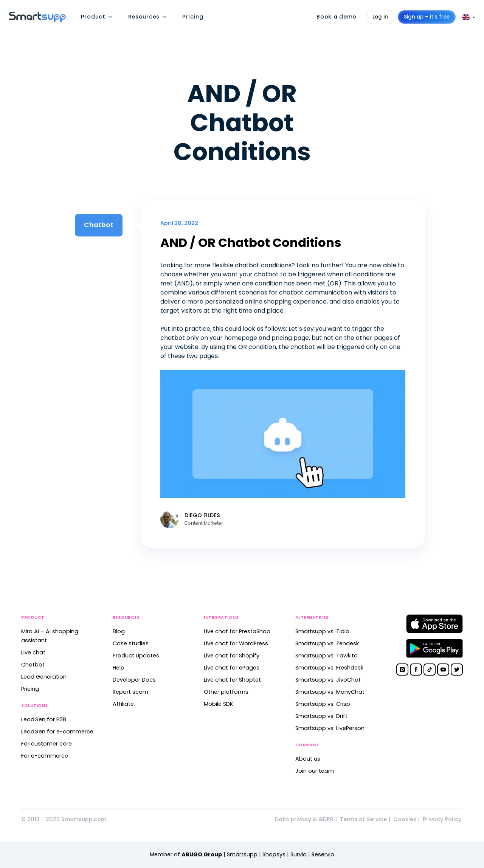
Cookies (405, 819)
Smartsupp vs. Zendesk (327, 643)
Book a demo (337, 17)
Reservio (323, 854)
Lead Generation (44, 677)
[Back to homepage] (37, 20)
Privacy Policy (442, 819)
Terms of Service (363, 819)
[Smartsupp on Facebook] (416, 670)
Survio (299, 854)
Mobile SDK (218, 704)
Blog (119, 631)
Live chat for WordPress (236, 643)
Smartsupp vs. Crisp (323, 704)
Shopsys (274, 854)
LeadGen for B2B (44, 719)
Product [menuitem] (93, 17)
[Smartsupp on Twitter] (457, 670)
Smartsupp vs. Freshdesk (329, 668)
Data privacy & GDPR (304, 819)
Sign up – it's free (427, 17)
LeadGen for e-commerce (57, 732)
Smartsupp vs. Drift (321, 716)
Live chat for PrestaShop (237, 631)
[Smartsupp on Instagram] (402, 670)
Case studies (131, 643)
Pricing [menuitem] (193, 17)
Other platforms (226, 692)
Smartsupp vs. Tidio (322, 631)
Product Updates (136, 656)
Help (119, 668)
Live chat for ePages (232, 668)
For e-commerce (45, 756)
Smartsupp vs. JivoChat (328, 680)
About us (308, 759)
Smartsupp (242, 854)
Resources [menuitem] (144, 17)
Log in (380, 17)
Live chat (33, 653)
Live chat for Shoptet (232, 680)
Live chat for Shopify (232, 656)
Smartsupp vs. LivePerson (330, 728)
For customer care (47, 744)
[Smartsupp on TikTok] (430, 670)
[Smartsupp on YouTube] (443, 670)
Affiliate (123, 704)
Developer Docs (134, 680)
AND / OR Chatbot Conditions (251, 243)
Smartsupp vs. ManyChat (330, 692)
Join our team (315, 771)
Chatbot (33, 665)
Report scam (130, 692)
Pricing (30, 689)
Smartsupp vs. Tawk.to (327, 656)
